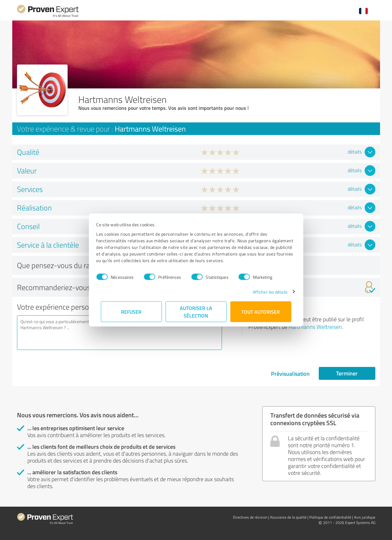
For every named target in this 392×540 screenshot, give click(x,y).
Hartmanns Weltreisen (315, 327)
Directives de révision (250, 517)
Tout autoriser (261, 311)
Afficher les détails (266, 292)
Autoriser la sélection (196, 311)
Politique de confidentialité (330, 517)
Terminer (347, 373)
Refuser (131, 311)
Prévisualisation (290, 374)
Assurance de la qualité (288, 517)
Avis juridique (365, 517)
